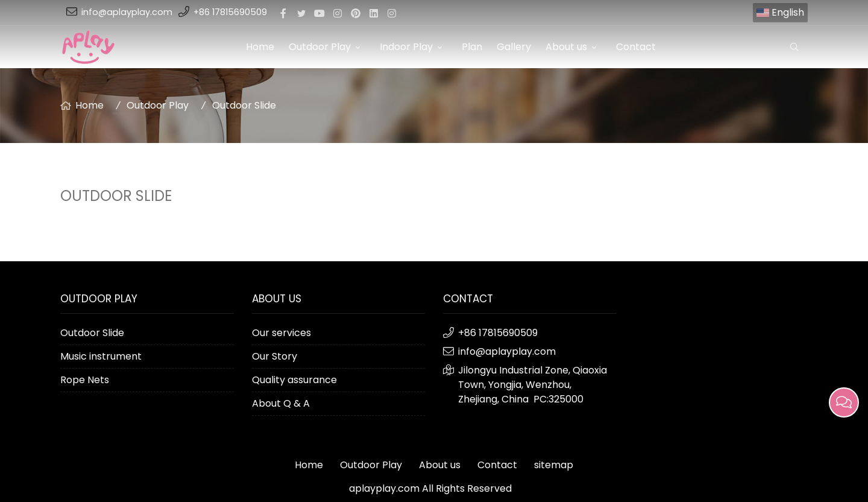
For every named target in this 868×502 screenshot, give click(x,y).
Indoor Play (414, 47)
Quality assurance (294, 380)
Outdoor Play (327, 47)
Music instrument (101, 356)
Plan (472, 47)
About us (574, 47)
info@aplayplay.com (127, 12)
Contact (636, 47)
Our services (281, 333)
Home (260, 47)
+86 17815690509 (230, 12)
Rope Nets (85, 380)
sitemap (554, 465)
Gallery (514, 47)
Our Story (275, 356)
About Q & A (281, 403)
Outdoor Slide (244, 105)
